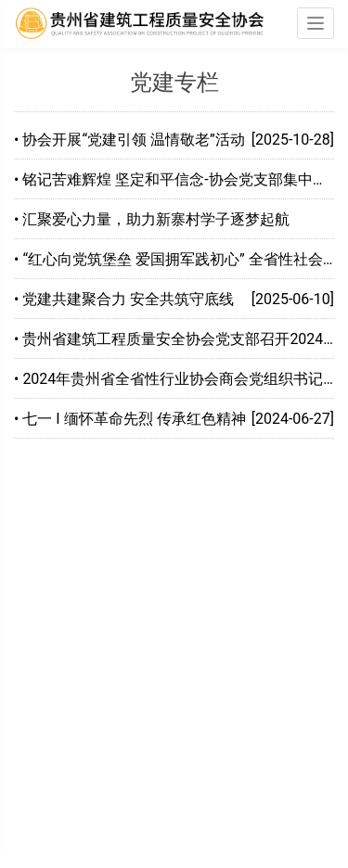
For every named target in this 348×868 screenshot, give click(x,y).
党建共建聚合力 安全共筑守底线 (128, 299)
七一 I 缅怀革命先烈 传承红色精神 (134, 419)
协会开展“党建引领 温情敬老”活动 (133, 140)
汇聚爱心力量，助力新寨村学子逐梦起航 (156, 219)
